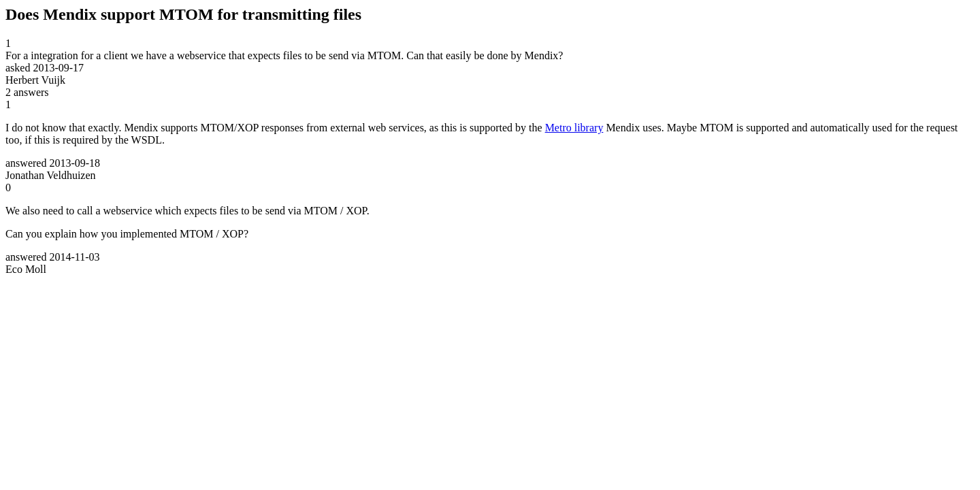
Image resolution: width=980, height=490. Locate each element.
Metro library (574, 128)
